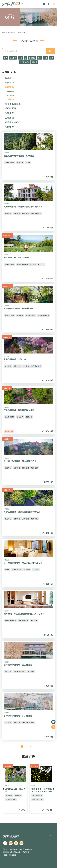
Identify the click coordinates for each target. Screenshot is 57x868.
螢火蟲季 (13, 58)
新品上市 (9, 78)
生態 (40, 58)
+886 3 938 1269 (10, 855)
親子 (5, 58)
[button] (54, 4)
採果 (52, 58)
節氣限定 (32, 58)
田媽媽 (35, 62)
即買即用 (9, 82)
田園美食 (11, 95)
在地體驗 (11, 91)
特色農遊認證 (25, 62)
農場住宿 (11, 99)
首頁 (4, 33)
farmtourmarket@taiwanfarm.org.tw (18, 849)
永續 (46, 58)
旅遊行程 (12, 33)
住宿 (20, 58)
